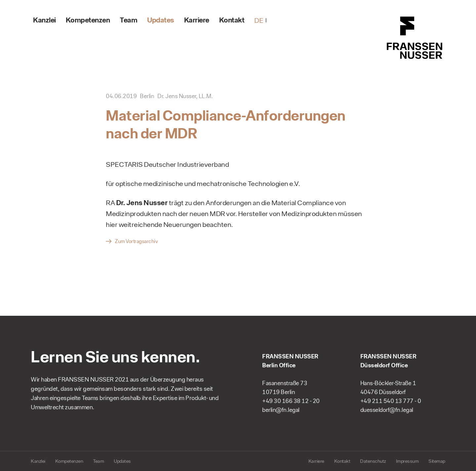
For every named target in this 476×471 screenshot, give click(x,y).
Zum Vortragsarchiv (136, 241)
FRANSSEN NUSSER (415, 38)
